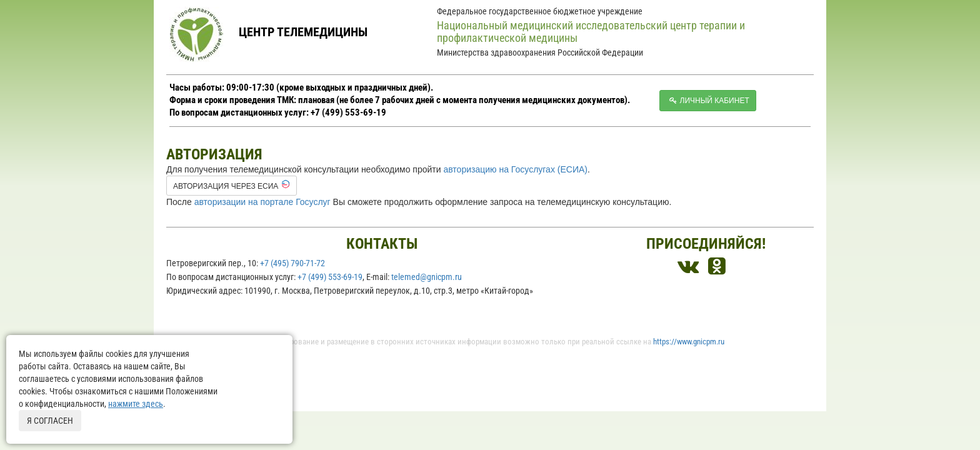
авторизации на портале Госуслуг (262, 202)
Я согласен (50, 421)
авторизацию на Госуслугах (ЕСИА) (515, 169)
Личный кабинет (708, 101)
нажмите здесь (136, 404)
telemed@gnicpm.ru (427, 277)
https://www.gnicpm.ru (689, 342)
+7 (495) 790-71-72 (292, 263)
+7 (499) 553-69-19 (330, 277)
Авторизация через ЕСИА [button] (232, 185)
